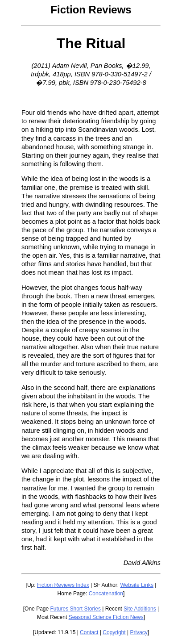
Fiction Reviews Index (63, 585)
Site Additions (140, 609)
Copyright (114, 632)
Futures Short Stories (76, 609)
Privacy (139, 632)
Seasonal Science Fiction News (106, 617)
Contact (89, 632)
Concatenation (106, 594)
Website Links (136, 585)
